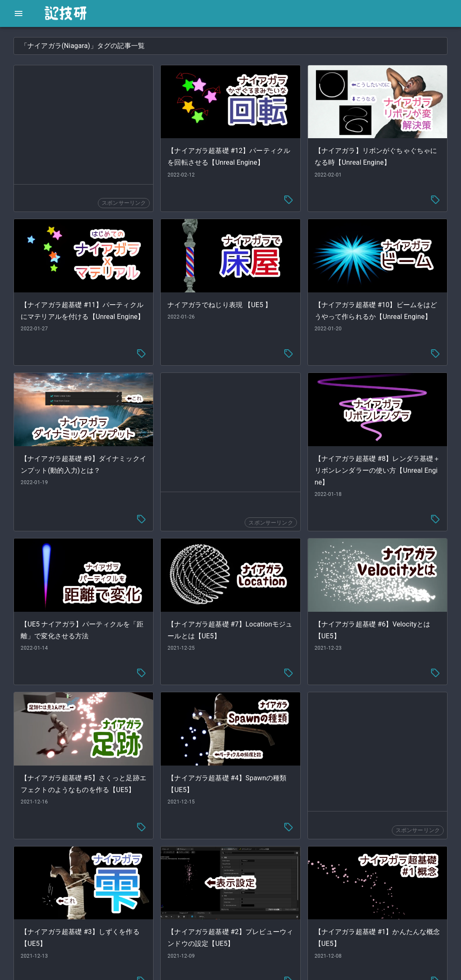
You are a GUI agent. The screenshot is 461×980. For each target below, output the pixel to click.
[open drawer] (19, 13)
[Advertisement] (200, 125)
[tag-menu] (331, 190)
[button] (63, 40)
